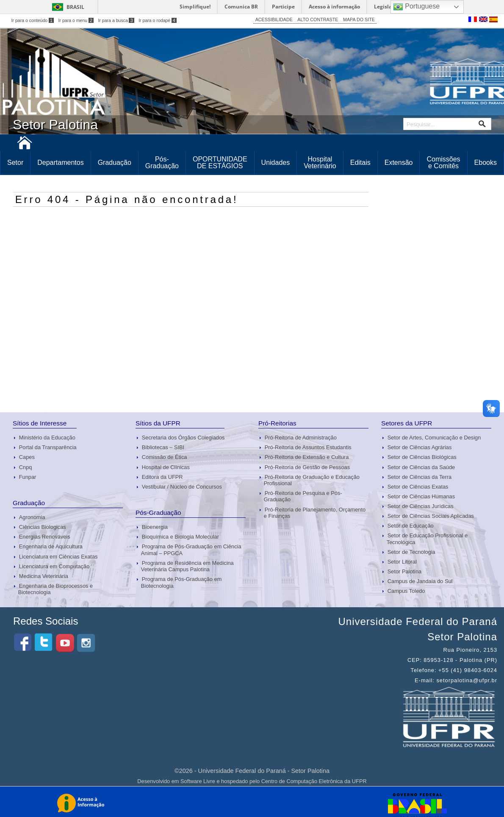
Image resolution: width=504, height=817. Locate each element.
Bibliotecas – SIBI (163, 447)
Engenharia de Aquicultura (51, 546)
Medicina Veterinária (44, 576)
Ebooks (486, 163)
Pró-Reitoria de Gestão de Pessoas (307, 467)
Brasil (75, 7)
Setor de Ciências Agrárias (420, 447)
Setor (15, 163)
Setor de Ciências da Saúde (421, 467)
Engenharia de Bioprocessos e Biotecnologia (55, 589)
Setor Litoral (402, 562)
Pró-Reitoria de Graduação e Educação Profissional (312, 480)
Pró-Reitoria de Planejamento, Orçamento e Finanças (315, 513)
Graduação (115, 163)
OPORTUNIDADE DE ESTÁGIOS (220, 163)
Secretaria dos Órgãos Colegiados (183, 438)
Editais (360, 163)
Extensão (399, 163)
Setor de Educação (411, 526)
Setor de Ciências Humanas (421, 496)
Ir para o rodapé (158, 20)
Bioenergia (155, 527)
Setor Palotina (404, 571)
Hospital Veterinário (320, 163)
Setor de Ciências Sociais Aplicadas (431, 516)
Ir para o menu (76, 20)
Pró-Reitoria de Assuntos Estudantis (308, 447)
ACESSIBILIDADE (274, 19)
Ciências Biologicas (43, 527)
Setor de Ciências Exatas (418, 487)
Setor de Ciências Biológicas (422, 457)
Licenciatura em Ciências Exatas (58, 557)
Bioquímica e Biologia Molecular (180, 537)
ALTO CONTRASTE (318, 19)
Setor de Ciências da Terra (420, 477)
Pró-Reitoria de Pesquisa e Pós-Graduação (303, 496)
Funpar (28, 477)
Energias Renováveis (45, 537)
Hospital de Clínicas (166, 467)
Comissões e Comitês (443, 163)
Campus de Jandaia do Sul (420, 581)
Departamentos (60, 163)
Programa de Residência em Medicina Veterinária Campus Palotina (187, 566)
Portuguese (416, 7)
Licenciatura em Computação (54, 566)
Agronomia (32, 517)
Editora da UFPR (162, 477)
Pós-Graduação (162, 163)
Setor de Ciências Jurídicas (421, 506)
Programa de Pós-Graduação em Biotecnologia (181, 582)
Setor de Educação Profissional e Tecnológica (427, 539)
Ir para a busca (116, 20)
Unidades (276, 163)
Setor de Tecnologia (411, 552)
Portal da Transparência (48, 447)
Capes (27, 457)
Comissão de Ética (165, 457)
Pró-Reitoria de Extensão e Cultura (307, 457)
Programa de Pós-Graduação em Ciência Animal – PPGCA (191, 550)
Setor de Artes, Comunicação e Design (434, 438)
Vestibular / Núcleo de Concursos (182, 487)
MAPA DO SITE (359, 19)
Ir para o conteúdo (33, 20)
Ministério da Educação (47, 438)
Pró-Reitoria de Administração (301, 438)
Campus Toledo (406, 591)
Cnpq (26, 467)
